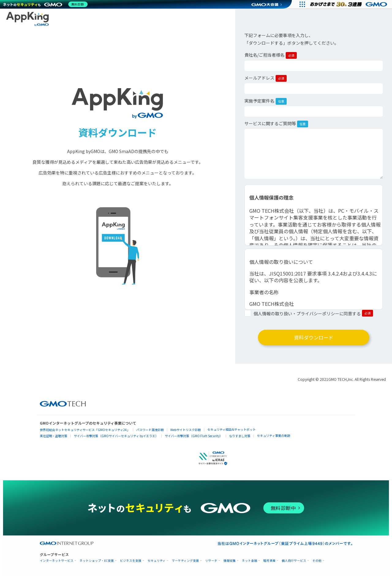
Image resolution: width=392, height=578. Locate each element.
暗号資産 (269, 564)
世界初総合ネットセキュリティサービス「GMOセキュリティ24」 (85, 433)
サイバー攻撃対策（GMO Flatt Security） (194, 439)
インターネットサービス (57, 564)
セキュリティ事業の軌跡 (274, 439)
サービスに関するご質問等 (276, 124)
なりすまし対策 (240, 439)
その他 (317, 564)
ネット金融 (250, 564)
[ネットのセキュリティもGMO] (47, 4)
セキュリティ (157, 564)
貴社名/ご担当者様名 (271, 55)
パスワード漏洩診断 (150, 433)
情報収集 (230, 564)
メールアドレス (266, 78)
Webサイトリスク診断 (186, 433)
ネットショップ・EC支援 (97, 564)
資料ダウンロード (314, 339)
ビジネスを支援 (131, 564)
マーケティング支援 (185, 564)
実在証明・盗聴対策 (54, 439)
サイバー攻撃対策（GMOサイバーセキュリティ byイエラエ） (116, 439)
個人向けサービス (294, 564)
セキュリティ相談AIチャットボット (232, 432)
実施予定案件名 (266, 101)
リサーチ (211, 564)
